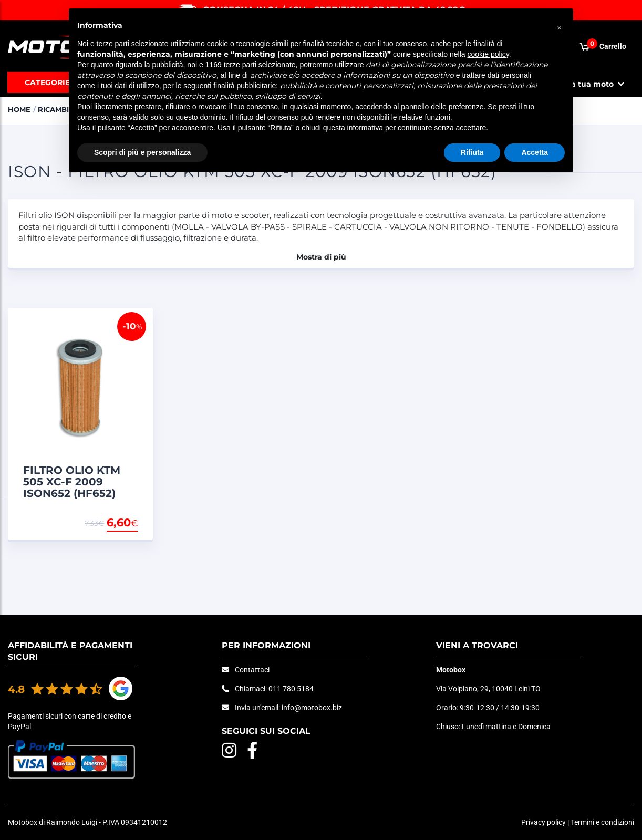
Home (19, 109)
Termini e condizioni (602, 822)
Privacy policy (543, 822)
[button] (560, 25)
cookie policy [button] (488, 54)
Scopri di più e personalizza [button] (142, 152)
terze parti (240, 65)
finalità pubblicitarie (245, 86)
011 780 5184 (291, 689)
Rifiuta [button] (472, 152)
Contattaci (252, 670)
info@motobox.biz (312, 708)
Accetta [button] (535, 152)
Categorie (47, 82)
